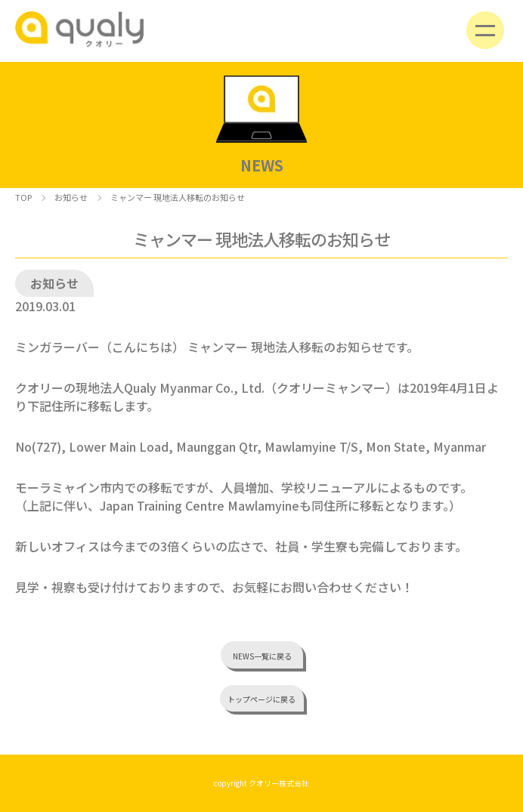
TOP (23, 197)
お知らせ (71, 197)
